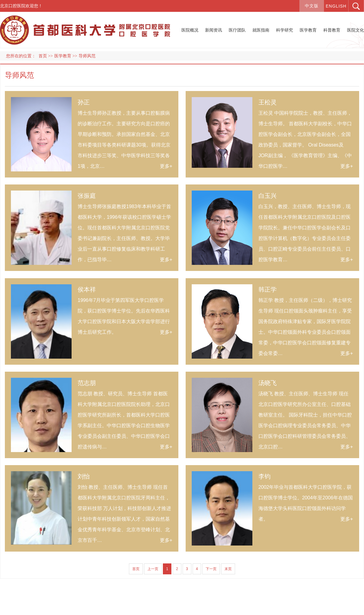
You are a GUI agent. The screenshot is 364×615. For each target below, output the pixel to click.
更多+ (166, 166)
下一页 (211, 569)
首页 (43, 56)
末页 (228, 569)
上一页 (153, 569)
